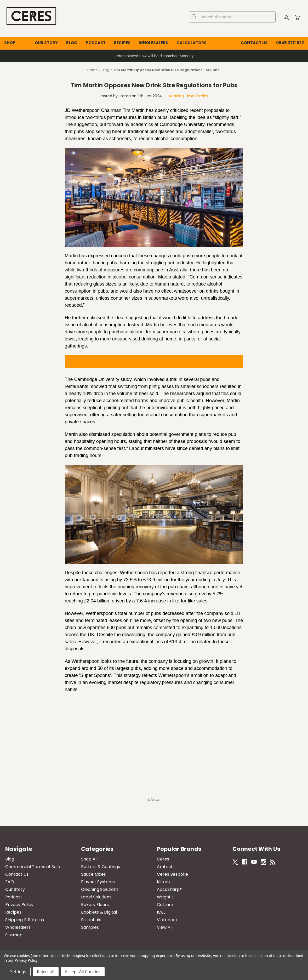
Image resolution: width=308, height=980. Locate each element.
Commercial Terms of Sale (33, 867)
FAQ (10, 882)
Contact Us (254, 43)
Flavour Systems (98, 882)
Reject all (46, 972)
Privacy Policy (19, 905)
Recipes (122, 43)
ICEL (161, 912)
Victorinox (167, 920)
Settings (18, 972)
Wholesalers (153, 43)
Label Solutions (96, 897)
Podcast (96, 43)
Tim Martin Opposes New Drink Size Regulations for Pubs (154, 85)
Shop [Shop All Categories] (10, 43)
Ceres (163, 859)
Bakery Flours (95, 905)
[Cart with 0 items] (297, 19)
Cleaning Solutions (100, 889)
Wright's (165, 897)
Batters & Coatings (101, 867)
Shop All (89, 859)
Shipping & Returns (25, 920)
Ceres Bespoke (172, 874)
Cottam (165, 905)
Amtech (165, 867)
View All (165, 927)
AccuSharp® (169, 889)
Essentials (91, 920)
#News (154, 800)
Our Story (46, 43)
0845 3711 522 (290, 43)
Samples (90, 927)
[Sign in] (286, 19)
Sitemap (14, 935)
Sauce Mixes (93, 874)
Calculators (192, 43)
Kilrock (164, 882)
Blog (72, 43)
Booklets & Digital (99, 912)
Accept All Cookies (83, 972)
